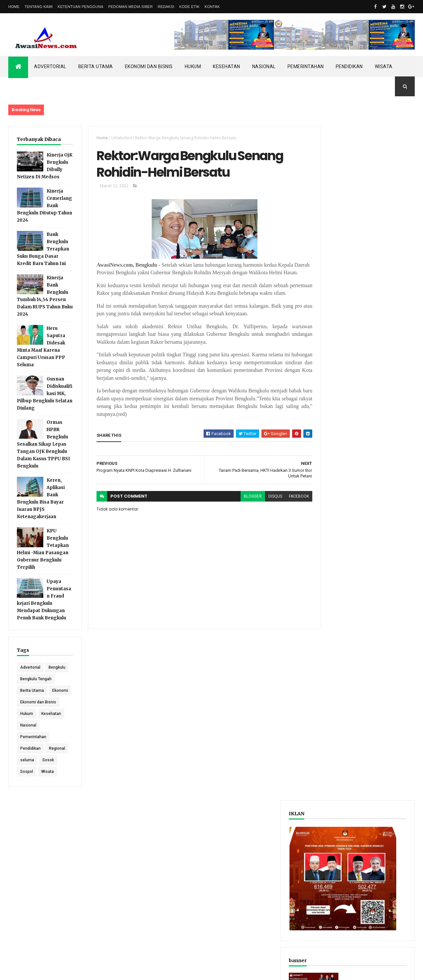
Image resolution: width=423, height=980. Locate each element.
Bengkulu (29, 686)
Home (14, 7)
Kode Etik (190, 7)
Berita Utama (96, 67)
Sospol (27, 802)
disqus (263, 514)
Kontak (212, 7)
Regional (57, 779)
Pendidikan (349, 67)
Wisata (384, 67)
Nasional (264, 67)
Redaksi (166, 7)
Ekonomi (28, 721)
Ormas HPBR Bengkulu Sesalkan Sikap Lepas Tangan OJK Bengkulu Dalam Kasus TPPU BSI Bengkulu (43, 451)
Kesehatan (227, 67)
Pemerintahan (306, 67)
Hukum (193, 67)
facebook (287, 514)
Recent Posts (340, 346)
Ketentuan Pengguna (81, 7)
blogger (241, 514)
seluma (27, 790)
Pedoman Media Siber (131, 7)
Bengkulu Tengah (36, 698)
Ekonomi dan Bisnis (149, 67)
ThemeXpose (42, 971)
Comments (390, 346)
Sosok (48, 790)
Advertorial (50, 67)
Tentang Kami (38, 7)
